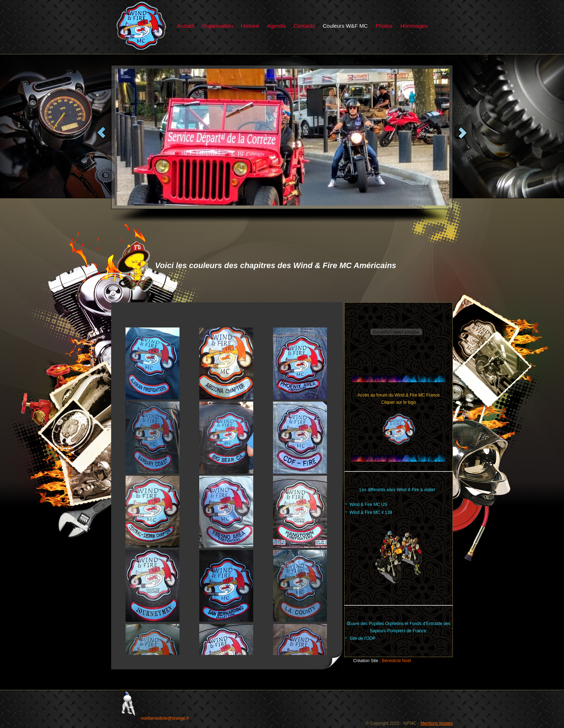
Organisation (217, 26)
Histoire (250, 26)
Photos (384, 26)
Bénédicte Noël (396, 661)
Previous (101, 133)
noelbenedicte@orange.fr (165, 718)
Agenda (276, 26)
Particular (142, 26)
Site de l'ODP (363, 638)
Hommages (414, 26)
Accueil (186, 26)
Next (463, 133)
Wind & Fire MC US (369, 505)
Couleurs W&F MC (345, 26)
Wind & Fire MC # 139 (371, 512)
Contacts (304, 26)
